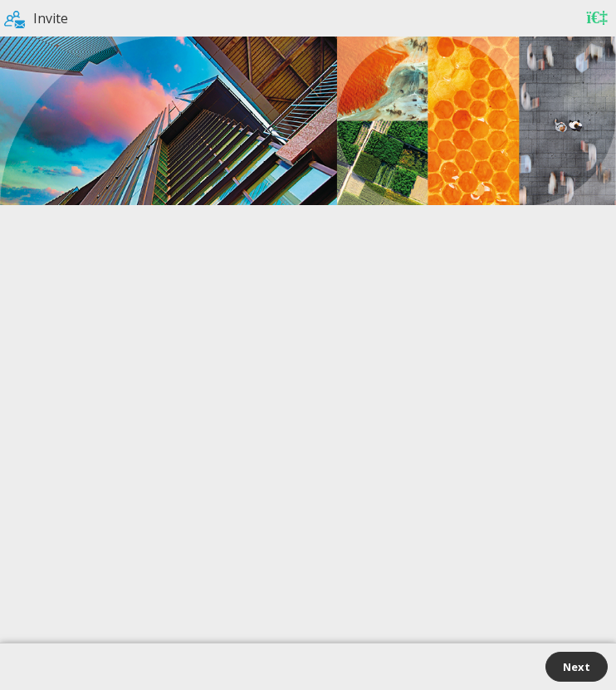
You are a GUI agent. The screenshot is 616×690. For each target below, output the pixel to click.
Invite (36, 18)
